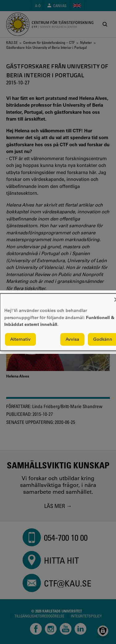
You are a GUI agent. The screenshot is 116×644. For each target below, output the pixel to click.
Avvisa (72, 339)
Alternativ (20, 339)
